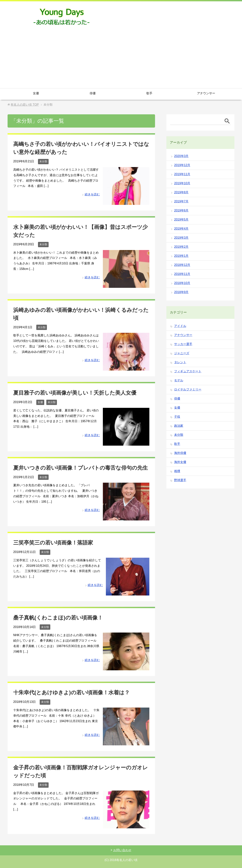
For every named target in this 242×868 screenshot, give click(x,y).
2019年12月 (182, 165)
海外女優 (180, 462)
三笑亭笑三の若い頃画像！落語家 (53, 543)
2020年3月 (181, 156)
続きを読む (92, 194)
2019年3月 (181, 238)
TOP (25, 105)
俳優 (93, 93)
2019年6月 (181, 210)
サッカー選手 (183, 344)
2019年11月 (182, 174)
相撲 (177, 471)
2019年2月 (181, 247)
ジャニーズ (182, 353)
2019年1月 (181, 256)
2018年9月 (181, 292)
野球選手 (180, 480)
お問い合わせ (122, 850)
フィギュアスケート (188, 371)
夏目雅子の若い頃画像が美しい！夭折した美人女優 (75, 393)
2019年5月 (181, 220)
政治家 (179, 426)
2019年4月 (181, 229)
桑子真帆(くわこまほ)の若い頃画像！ (58, 618)
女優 (36, 93)
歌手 (149, 93)
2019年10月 (182, 183)
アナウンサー (206, 93)
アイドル (180, 326)
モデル (179, 380)
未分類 (43, 161)
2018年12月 (182, 265)
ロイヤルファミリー (188, 389)
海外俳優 (180, 453)
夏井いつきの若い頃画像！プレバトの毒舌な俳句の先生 (81, 468)
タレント (180, 362)
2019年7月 (181, 201)
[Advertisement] (121, 60)
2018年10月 (182, 283)
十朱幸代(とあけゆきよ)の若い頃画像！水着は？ (71, 693)
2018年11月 (182, 274)
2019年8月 (181, 192)
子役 (177, 417)
